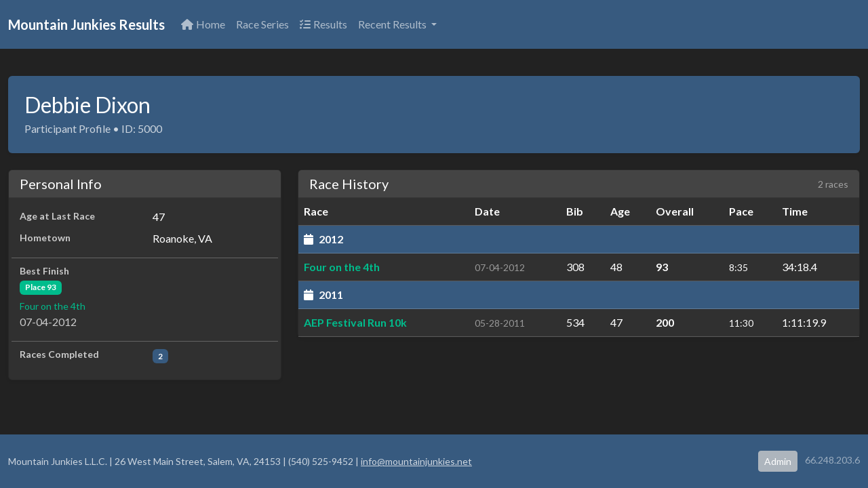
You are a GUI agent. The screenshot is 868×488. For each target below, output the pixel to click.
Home (203, 24)
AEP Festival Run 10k (355, 322)
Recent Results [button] (393, 24)
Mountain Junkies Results (86, 24)
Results (323, 24)
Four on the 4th (53, 306)
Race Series (262, 24)
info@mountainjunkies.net (416, 461)
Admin (778, 461)
